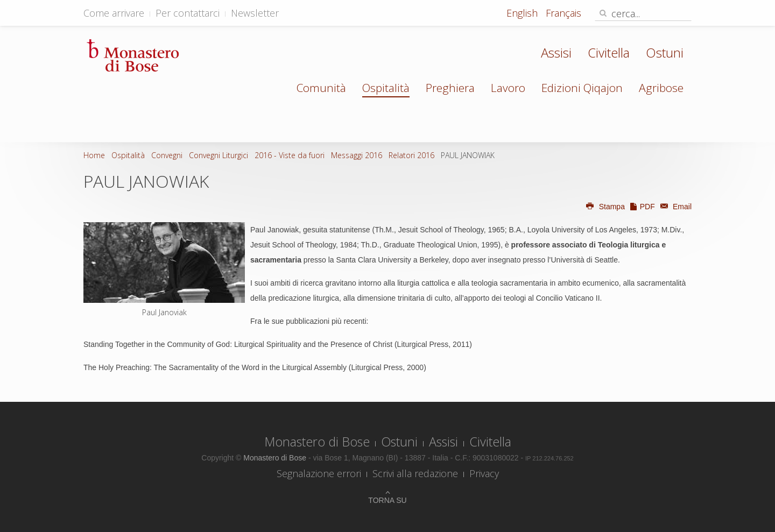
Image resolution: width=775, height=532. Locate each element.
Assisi (556, 52)
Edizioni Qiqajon (582, 88)
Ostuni (665, 52)
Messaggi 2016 (357, 155)
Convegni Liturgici (219, 155)
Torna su (387, 500)
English (523, 13)
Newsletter (255, 13)
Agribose (661, 88)
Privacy (484, 473)
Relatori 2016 (411, 155)
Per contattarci (188, 13)
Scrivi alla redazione (415, 473)
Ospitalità (386, 88)
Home (94, 155)
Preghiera (450, 88)
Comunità (321, 88)
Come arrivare (114, 13)
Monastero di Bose (317, 442)
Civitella (609, 52)
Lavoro (508, 88)
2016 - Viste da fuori (290, 155)
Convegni (167, 155)
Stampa (605, 207)
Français (563, 13)
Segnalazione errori (319, 473)
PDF (642, 207)
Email (674, 207)
